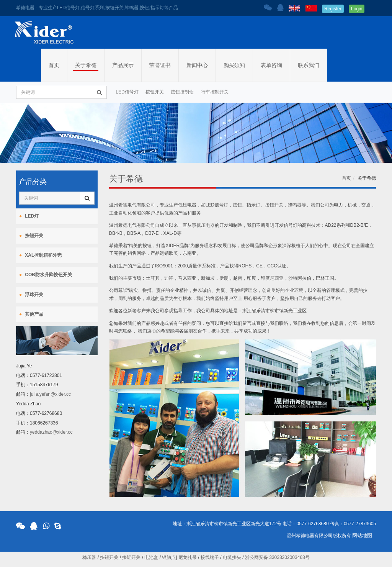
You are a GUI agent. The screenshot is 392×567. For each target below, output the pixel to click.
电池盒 (151, 557)
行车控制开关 (215, 92)
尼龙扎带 (188, 557)
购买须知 (234, 65)
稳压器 (89, 557)
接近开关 (131, 557)
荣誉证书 (160, 65)
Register (333, 9)
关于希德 (86, 65)
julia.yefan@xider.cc (50, 394)
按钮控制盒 (182, 92)
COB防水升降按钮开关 (48, 275)
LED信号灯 (127, 92)
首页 (54, 65)
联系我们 (309, 65)
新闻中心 (197, 65)
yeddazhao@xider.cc (51, 432)
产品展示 (123, 65)
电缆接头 (232, 557)
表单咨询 (271, 65)
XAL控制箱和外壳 (43, 255)
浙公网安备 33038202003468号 (277, 557)
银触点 (169, 557)
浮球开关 (34, 295)
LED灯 (32, 216)
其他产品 (34, 314)
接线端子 (210, 557)
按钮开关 (155, 92)
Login (357, 9)
